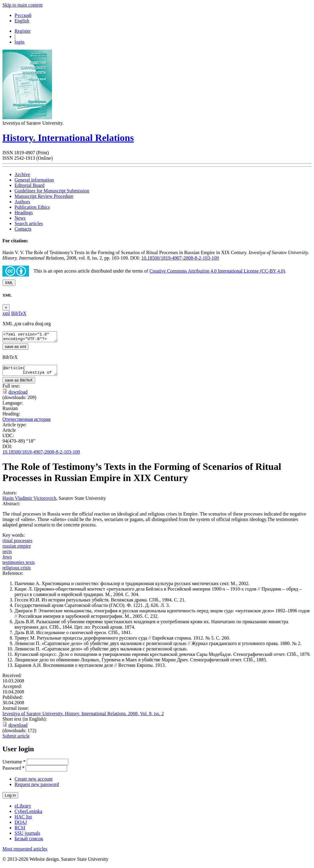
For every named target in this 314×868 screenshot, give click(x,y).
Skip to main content (23, 5)
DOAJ (21, 826)
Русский (23, 15)
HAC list (23, 820)
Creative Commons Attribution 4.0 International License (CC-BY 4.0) (217, 271)
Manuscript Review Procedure (44, 196)
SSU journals (27, 837)
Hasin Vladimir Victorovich (29, 502)
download (18, 396)
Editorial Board (29, 185)
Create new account (34, 783)
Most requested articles (25, 852)
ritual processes (17, 544)
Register (23, 31)
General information (34, 180)
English (22, 21)
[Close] (6, 308)
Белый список (29, 842)
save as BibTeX (19, 384)
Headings (24, 213)
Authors (22, 202)
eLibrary (23, 809)
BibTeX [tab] (19, 313)
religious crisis (17, 571)
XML (9, 283)
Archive (22, 174)
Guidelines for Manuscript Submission (52, 191)
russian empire (17, 550)
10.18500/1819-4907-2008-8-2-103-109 (180, 258)
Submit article (16, 740)
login (19, 42)
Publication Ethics (32, 207)
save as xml (15, 348)
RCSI (20, 831)
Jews (7, 560)
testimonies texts (19, 566)
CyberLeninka (28, 815)
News (20, 218)
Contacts (23, 229)
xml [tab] (6, 313)
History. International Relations (68, 138)
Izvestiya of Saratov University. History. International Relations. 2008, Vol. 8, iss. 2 (83, 717)
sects (7, 555)
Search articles (29, 223)
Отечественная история (26, 423)
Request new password (37, 788)
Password (13, 772)
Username (14, 765)
